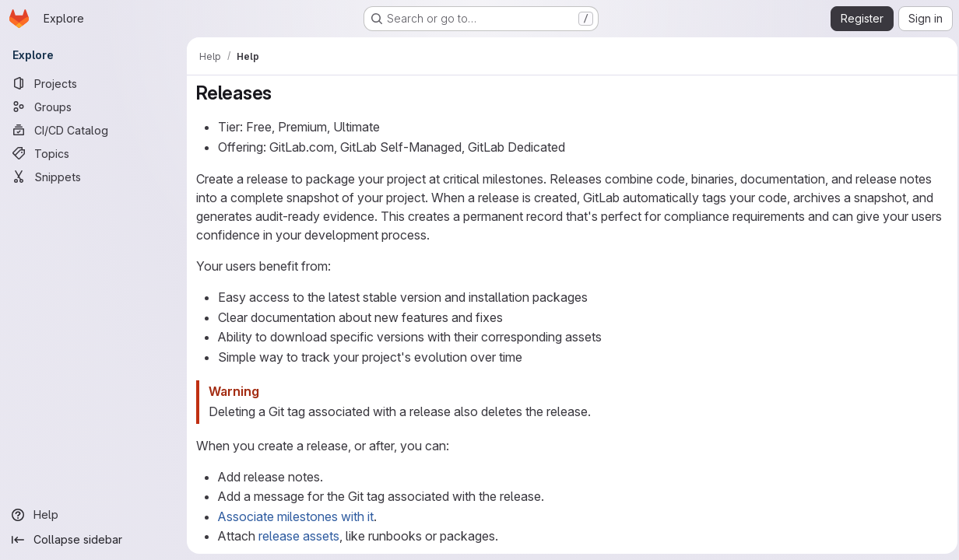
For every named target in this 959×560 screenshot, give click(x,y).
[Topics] (93, 153)
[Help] (93, 515)
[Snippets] (93, 177)
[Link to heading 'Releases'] (282, 93)
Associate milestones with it (296, 516)
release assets (299, 536)
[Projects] (93, 83)
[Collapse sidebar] (93, 540)
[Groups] (93, 107)
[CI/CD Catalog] (93, 130)
